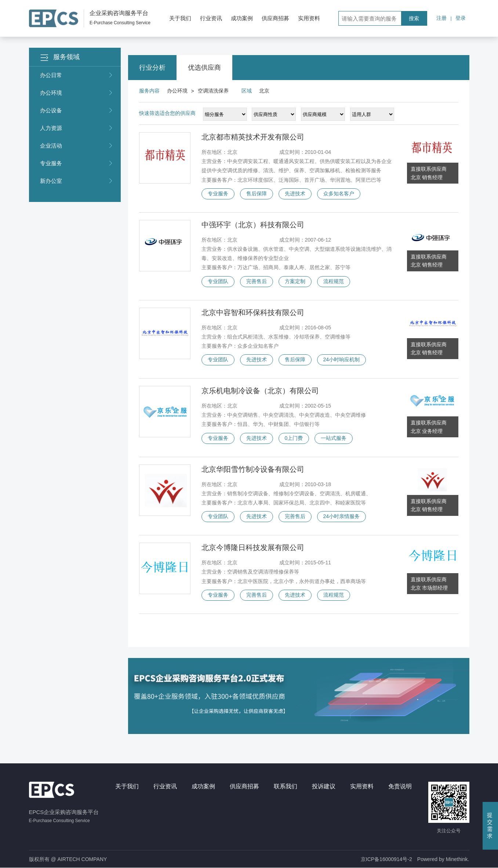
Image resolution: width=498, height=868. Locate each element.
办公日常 (77, 75)
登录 (461, 18)
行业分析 (152, 68)
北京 (264, 91)
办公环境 (77, 93)
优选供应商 (204, 68)
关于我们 (180, 18)
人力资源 (77, 128)
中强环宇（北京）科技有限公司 (253, 225)
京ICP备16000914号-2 (386, 859)
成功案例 (242, 18)
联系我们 (286, 786)
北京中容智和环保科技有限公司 (253, 312)
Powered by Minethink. (443, 859)
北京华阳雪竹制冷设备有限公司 (253, 469)
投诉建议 (324, 786)
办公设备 (77, 111)
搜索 (414, 18)
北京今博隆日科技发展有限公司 (253, 547)
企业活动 (77, 146)
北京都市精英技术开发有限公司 (253, 137)
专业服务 (77, 163)
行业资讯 (211, 18)
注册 (441, 18)
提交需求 (490, 825)
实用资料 (309, 18)
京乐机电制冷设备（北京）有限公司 (260, 391)
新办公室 (77, 181)
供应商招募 (275, 18)
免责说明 (400, 786)
